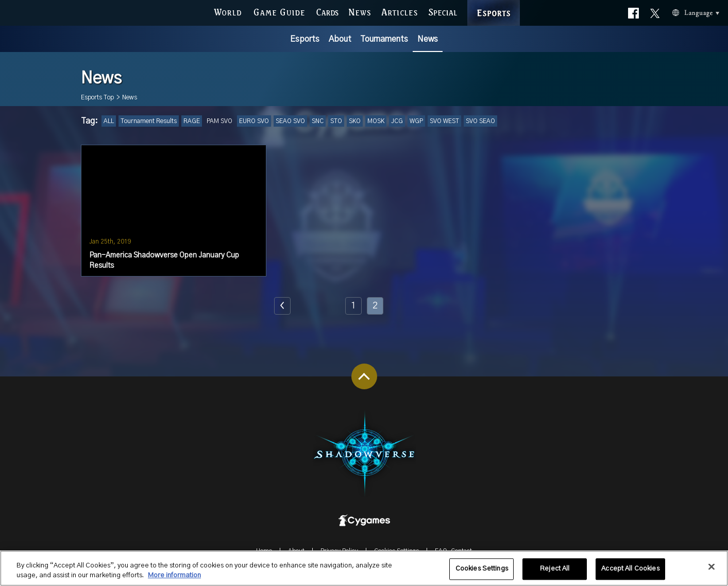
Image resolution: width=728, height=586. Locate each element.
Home (264, 551)
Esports (305, 39)
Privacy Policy (339, 551)
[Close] (712, 573)
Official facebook (633, 11)
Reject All (555, 575)
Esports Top (97, 97)
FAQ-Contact (453, 551)
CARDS (327, 11)
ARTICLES (400, 11)
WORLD (227, 11)
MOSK (376, 121)
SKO (355, 121)
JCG (397, 121)
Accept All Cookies (630, 575)
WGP (416, 121)
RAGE (192, 121)
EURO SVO (254, 121)
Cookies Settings (396, 551)
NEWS (360, 11)
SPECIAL (443, 11)
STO (336, 121)
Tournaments (384, 39)
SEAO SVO (290, 121)
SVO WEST (444, 121)
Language (683, 12)
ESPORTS (493, 2)
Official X (655, 11)
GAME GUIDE (279, 11)
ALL (109, 121)
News (428, 39)
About (340, 39)
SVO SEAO (480, 121)
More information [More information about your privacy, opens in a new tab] (174, 582)
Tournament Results (149, 121)
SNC (318, 121)
